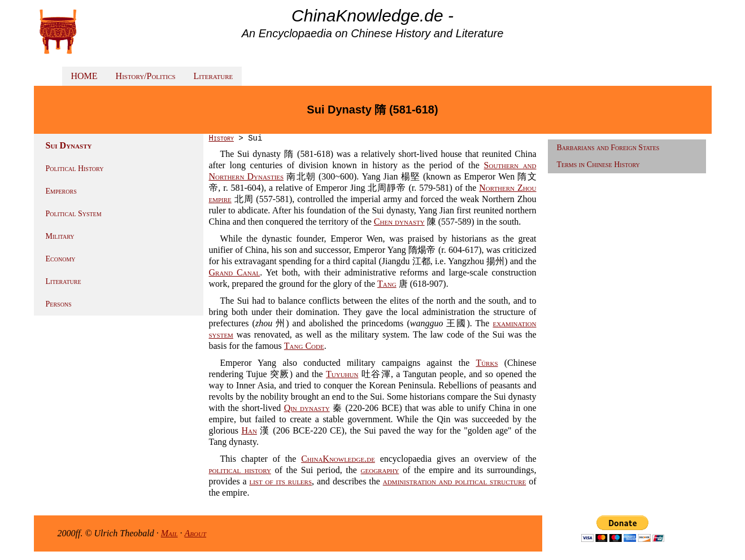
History (221, 138)
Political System (74, 214)
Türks (487, 363)
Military (60, 236)
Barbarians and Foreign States (608, 148)
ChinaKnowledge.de (338, 459)
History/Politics (146, 76)
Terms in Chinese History (598, 165)
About (196, 533)
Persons (59, 304)
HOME (84, 76)
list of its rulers (280, 481)
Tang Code (304, 346)
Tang (387, 284)
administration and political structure (455, 481)
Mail (169, 533)
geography (380, 470)
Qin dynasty (307, 408)
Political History (75, 169)
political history (240, 470)
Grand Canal (235, 272)
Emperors (61, 191)
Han (249, 430)
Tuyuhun (342, 374)
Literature (214, 76)
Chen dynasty (399, 222)
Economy (61, 259)
